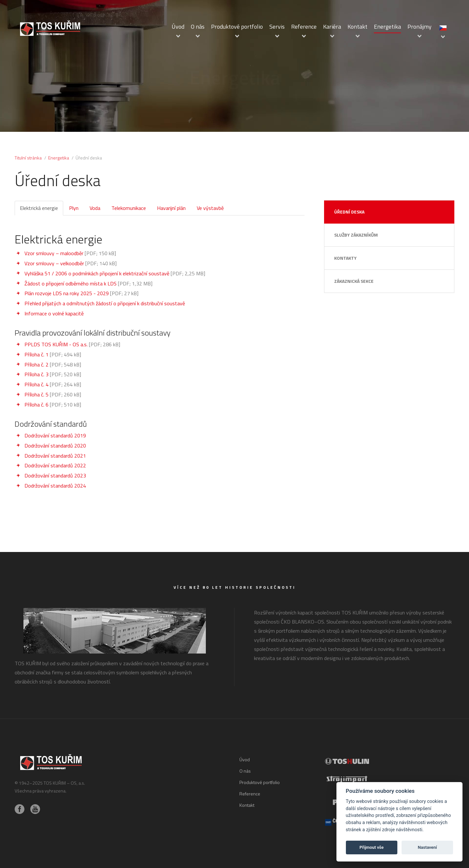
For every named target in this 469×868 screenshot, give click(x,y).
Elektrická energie (39, 208)
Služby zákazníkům (356, 235)
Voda (95, 208)
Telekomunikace (129, 208)
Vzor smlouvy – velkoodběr (54, 263)
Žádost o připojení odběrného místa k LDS (71, 283)
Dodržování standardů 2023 (55, 475)
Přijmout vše (372, 847)
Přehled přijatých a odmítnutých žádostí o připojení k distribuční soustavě (105, 303)
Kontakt (357, 27)
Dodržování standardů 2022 (55, 465)
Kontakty (345, 258)
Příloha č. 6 (36, 405)
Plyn (74, 208)
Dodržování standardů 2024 (55, 486)
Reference (304, 27)
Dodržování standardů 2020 (55, 446)
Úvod (178, 27)
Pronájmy (419, 27)
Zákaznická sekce (354, 281)
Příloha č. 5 (36, 394)
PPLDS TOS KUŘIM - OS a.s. (56, 344)
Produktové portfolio (237, 27)
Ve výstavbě (210, 208)
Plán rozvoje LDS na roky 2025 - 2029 (67, 293)
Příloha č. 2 (36, 365)
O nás (198, 27)
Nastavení (427, 847)
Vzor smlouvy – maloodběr (54, 253)
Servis (277, 27)
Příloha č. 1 (36, 354)
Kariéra (332, 27)
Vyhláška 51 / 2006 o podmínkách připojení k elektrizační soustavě (97, 273)
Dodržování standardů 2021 (55, 456)
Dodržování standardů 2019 (55, 435)
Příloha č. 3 (36, 374)
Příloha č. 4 (36, 384)
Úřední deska (349, 212)
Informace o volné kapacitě (54, 313)
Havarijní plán (171, 208)
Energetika (387, 27)
